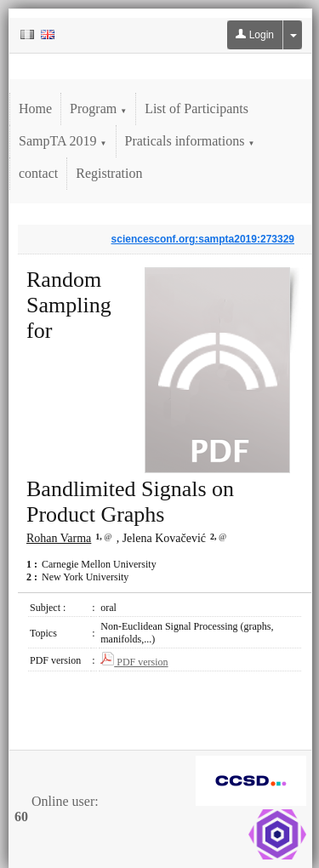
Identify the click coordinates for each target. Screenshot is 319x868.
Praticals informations (190, 141)
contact (38, 173)
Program (98, 108)
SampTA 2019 (63, 141)
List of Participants (197, 108)
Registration (109, 173)
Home (35, 108)
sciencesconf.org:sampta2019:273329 (203, 239)
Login (255, 35)
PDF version (134, 662)
